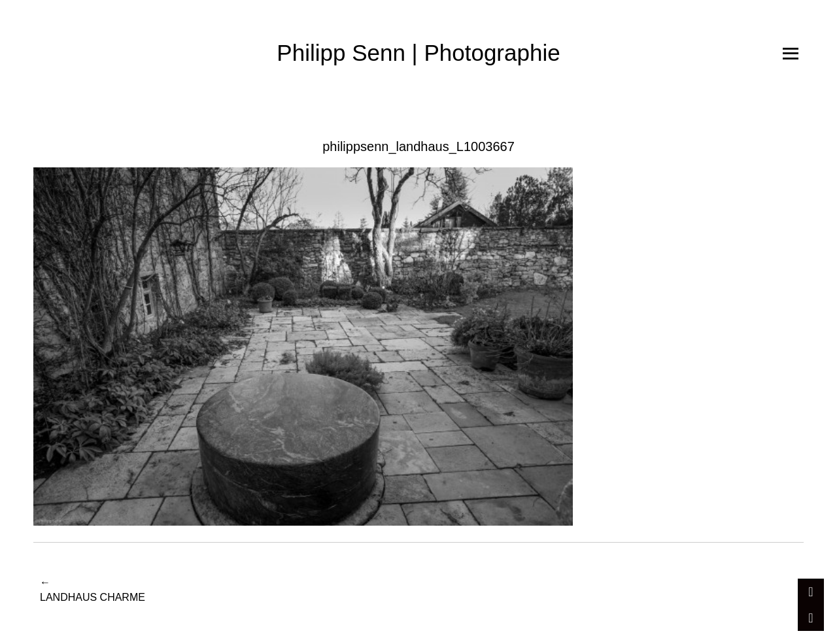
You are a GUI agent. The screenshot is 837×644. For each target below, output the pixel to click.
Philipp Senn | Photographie (418, 53)
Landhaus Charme (93, 589)
